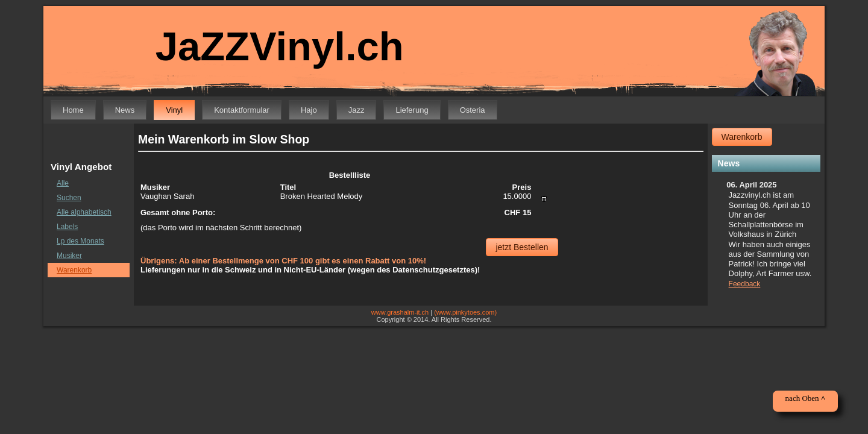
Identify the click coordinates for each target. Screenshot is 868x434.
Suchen (69, 198)
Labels (67, 227)
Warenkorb (74, 270)
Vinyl (174, 110)
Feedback (745, 284)
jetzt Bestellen (522, 247)
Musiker (69, 256)
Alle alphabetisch (84, 212)
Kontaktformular (242, 110)
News (125, 110)
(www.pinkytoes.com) (465, 312)
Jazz (357, 110)
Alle (63, 183)
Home (73, 110)
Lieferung (412, 110)
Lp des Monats (80, 241)
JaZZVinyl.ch (271, 47)
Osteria (473, 110)
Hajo (309, 110)
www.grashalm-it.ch (400, 312)
